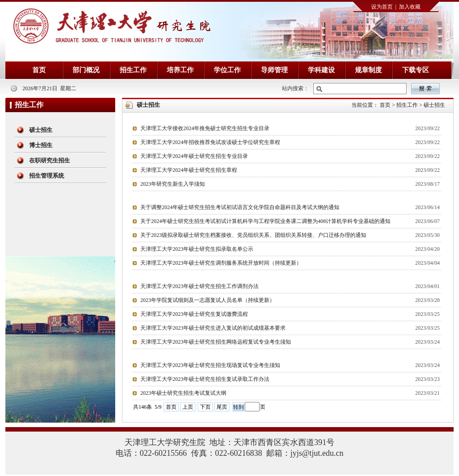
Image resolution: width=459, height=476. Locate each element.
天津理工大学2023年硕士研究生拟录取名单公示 (197, 249)
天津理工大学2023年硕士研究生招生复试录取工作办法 (205, 379)
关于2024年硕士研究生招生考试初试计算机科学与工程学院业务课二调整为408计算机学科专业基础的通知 (265, 221)
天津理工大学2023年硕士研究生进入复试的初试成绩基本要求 (213, 328)
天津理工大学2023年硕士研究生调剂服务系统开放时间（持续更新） (221, 263)
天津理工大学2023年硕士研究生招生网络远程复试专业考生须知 (216, 342)
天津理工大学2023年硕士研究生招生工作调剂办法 (199, 286)
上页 (188, 407)
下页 (205, 407)
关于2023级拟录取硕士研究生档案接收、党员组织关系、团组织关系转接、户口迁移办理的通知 (253, 235)
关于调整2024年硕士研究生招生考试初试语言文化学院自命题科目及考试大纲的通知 (240, 207)
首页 (171, 407)
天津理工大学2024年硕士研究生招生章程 (189, 170)
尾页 (222, 407)
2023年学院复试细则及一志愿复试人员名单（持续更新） (208, 300)
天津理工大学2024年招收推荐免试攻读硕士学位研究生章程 (210, 142)
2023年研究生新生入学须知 (173, 184)
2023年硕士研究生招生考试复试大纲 (183, 393)
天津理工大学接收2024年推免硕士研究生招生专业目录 (205, 128)
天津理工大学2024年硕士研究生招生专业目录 (194, 156)
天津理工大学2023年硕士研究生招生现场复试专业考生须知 (210, 365)
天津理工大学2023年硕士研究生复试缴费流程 (194, 314)
